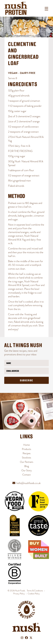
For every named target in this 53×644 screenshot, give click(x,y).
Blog (27, 466)
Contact (26, 475)
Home (26, 445)
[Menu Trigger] (46, 9)
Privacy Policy (19, 594)
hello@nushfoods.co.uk (28, 483)
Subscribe (26, 381)
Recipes (27, 453)
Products (26, 449)
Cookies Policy (34, 594)
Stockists (26, 458)
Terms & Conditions (35, 591)
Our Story (26, 470)
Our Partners (27, 462)
